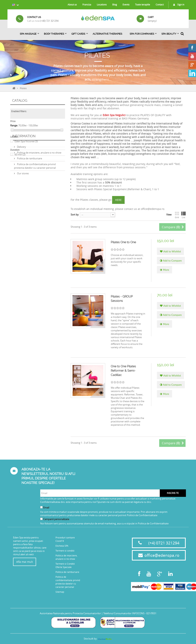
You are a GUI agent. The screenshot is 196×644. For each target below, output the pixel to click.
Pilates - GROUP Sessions (122, 299)
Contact (160, 4)
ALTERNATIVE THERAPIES (107, 34)
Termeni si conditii (65, 551)
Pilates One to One (123, 242)
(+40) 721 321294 (49, 21)
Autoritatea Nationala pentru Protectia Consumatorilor (70, 613)
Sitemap (60, 592)
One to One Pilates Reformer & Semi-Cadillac (123, 371)
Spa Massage (28, 34)
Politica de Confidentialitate (153, 523)
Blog (115, 4)
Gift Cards (78, 34)
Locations (102, 4)
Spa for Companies (142, 34)
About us (72, 4)
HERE (118, 200)
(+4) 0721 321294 (164, 543)
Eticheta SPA (62, 546)
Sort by (75, 215)
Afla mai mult (25, 562)
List (183, 215)
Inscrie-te (173, 493)
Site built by (98, 639)
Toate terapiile (143, 4)
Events (126, 4)
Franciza (87, 4)
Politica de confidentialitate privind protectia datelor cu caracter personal (35, 198)
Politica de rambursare (29, 191)
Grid (177, 215)
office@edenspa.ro (162, 555)
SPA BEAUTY (169, 34)
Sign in (178, 4)
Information (24, 170)
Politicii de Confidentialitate (142, 515)
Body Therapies (54, 34)
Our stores (23, 206)
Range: (14, 125)
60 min (20, 154)
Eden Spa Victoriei (26, 141)
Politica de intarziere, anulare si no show (39, 185)
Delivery (21, 179)
